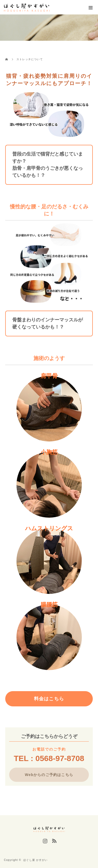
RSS (54, 840)
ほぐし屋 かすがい (36, 860)
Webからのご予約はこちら (49, 775)
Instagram (44, 840)
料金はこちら (49, 699)
